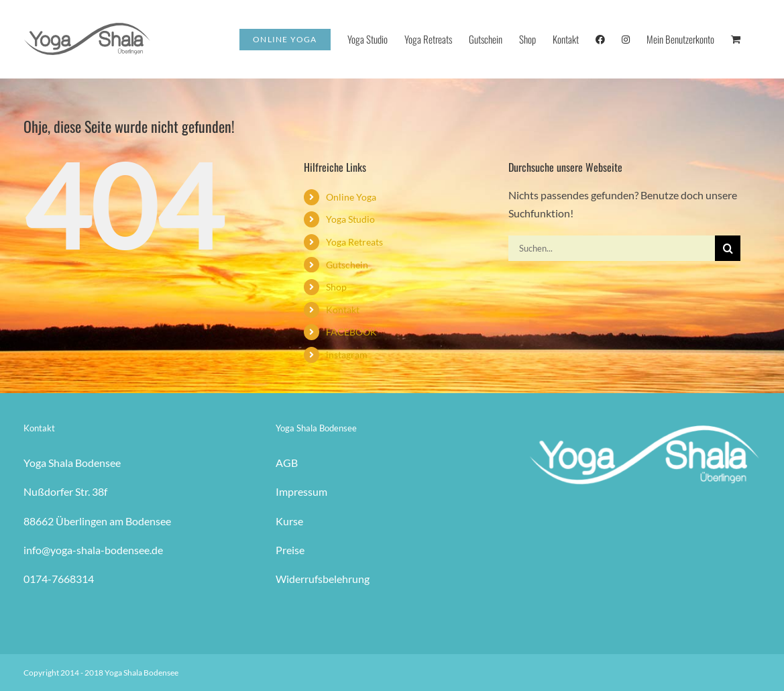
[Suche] (728, 248)
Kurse (289, 521)
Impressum (301, 491)
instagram (347, 355)
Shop (336, 287)
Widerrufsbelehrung (323, 579)
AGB (287, 463)
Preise (290, 550)
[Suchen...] (612, 248)
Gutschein (347, 265)
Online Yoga (351, 197)
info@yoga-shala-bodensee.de (93, 550)
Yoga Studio (350, 219)
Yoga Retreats (354, 242)
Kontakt (343, 310)
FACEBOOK (351, 332)
